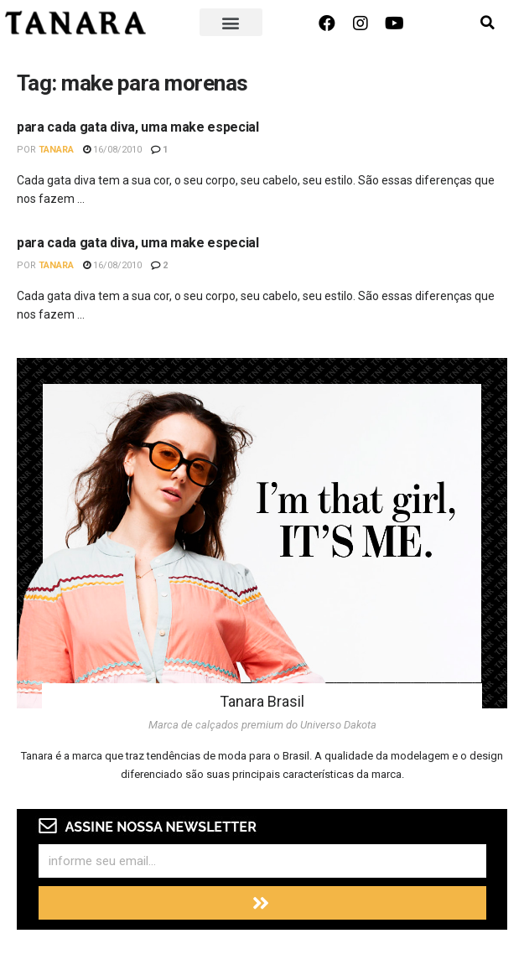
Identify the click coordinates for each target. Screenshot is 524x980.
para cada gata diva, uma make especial (138, 127)
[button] (231, 22)
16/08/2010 (112, 150)
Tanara (56, 150)
